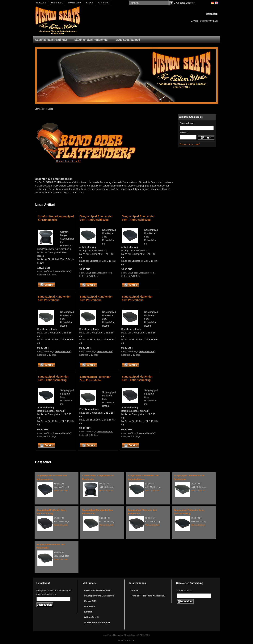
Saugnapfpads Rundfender (91, 40)
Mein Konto (75, 3)
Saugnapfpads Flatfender (51, 40)
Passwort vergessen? (190, 144)
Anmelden (104, 3)
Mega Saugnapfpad (128, 40)
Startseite (41, 3)
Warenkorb (57, 3)
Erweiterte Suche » (184, 3)
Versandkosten (62, 271)
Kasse (89, 3)
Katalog (50, 109)
